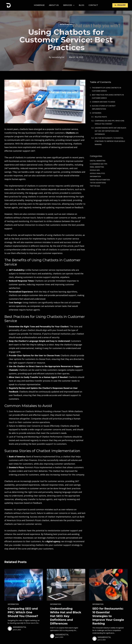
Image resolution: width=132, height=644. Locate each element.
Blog (82, 5)
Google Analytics (97, 173)
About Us (54, 5)
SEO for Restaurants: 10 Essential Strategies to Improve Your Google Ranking (110, 141)
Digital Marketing (98, 161)
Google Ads (95, 170)
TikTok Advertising (98, 183)
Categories (97, 113)
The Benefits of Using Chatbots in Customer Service (106, 89)
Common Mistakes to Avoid (104, 102)
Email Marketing (97, 167)
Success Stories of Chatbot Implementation (104, 107)
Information (66, 24)
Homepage (39, 5)
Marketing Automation (100, 180)
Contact (93, 5)
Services (69, 5)
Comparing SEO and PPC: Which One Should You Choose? (109, 122)
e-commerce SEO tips (99, 164)
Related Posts (101, 117)
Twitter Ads (95, 186)
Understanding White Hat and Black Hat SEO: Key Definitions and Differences (110, 131)
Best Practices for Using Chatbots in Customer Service (108, 96)
